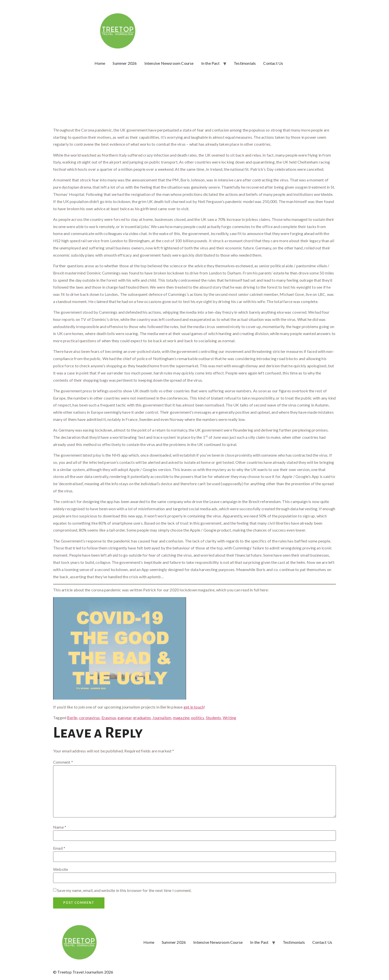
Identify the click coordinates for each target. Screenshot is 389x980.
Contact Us (273, 63)
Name (60, 827)
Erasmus (109, 718)
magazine (181, 718)
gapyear (125, 718)
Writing (229, 718)
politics (198, 718)
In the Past (210, 63)
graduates (142, 718)
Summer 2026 (125, 63)
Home (100, 63)
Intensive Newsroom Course (169, 63)
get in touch (194, 707)
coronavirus (89, 718)
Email (59, 848)
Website (61, 869)
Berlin (72, 718)
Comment (63, 762)
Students (214, 718)
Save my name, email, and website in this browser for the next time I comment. (124, 890)
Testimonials (245, 63)
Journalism (162, 718)
